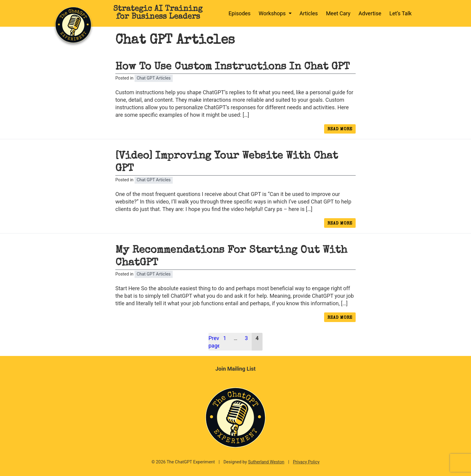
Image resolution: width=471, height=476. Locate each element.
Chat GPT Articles (154, 78)
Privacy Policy (306, 462)
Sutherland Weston (266, 462)
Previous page (214, 342)
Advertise (370, 13)
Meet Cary (338, 13)
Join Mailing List (235, 369)
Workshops (272, 13)
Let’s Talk (400, 13)
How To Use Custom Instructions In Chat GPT (232, 67)
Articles (309, 13)
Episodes (240, 13)
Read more (342, 130)
